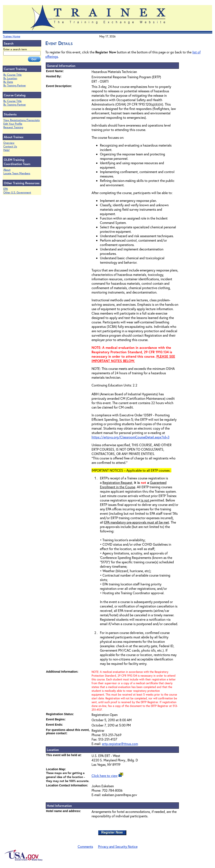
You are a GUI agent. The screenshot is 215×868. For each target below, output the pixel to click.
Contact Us (10, 146)
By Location (10, 78)
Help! (7, 150)
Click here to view (105, 776)
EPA (6, 189)
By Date (8, 82)
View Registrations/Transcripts (22, 120)
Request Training (13, 127)
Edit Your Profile (13, 124)
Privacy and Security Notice (118, 846)
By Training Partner (15, 85)
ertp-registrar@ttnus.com (120, 744)
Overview (9, 143)
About (7, 170)
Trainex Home (12, 36)
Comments (85, 846)
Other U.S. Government (17, 193)
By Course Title (12, 75)
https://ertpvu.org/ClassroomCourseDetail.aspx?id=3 (130, 437)
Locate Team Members (17, 173)
